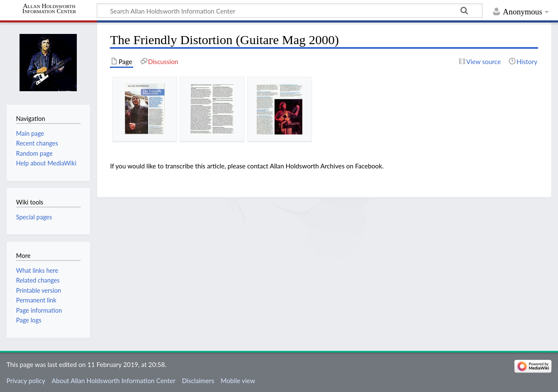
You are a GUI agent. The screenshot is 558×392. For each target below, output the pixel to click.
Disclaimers (198, 381)
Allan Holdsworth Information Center (49, 8)
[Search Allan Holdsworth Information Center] (290, 11)
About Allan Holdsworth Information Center (114, 381)
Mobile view (238, 381)
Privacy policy (26, 381)
